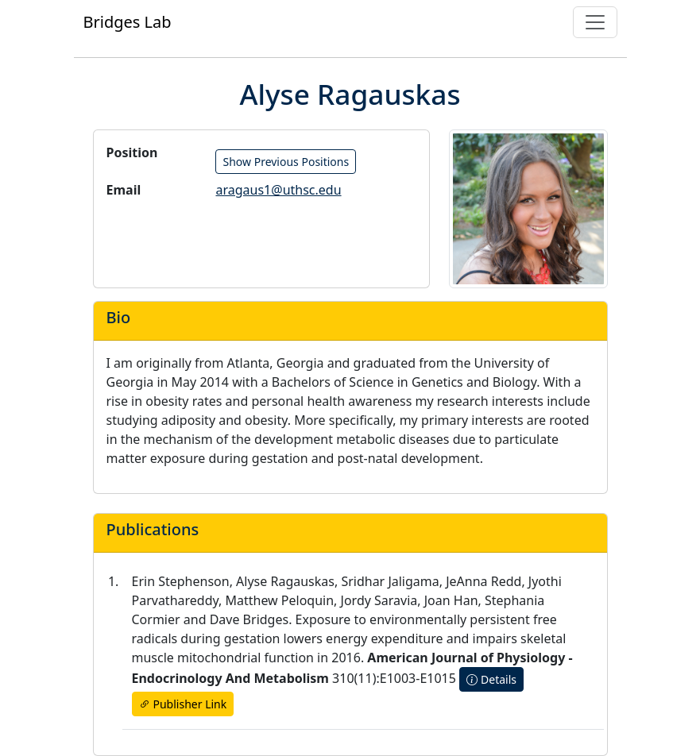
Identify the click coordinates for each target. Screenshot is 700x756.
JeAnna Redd (483, 581)
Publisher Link (183, 704)
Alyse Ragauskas (285, 581)
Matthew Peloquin (279, 600)
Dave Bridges (249, 619)
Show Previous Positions (286, 162)
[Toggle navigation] (595, 22)
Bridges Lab (128, 22)
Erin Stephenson (181, 581)
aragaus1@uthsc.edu (278, 190)
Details (491, 679)
